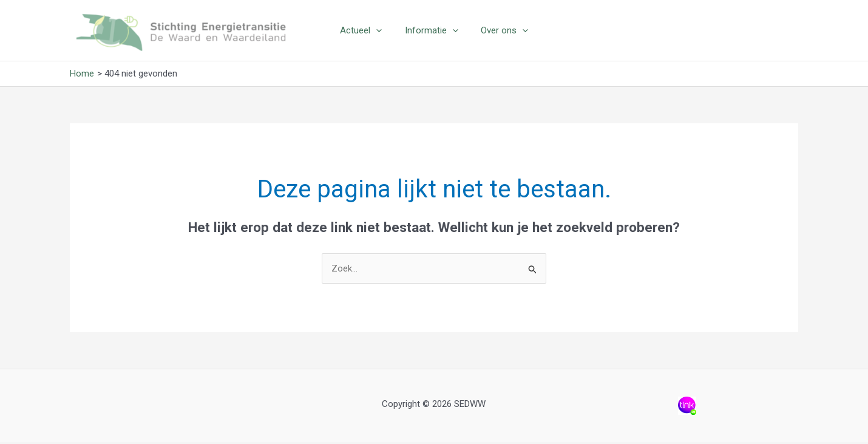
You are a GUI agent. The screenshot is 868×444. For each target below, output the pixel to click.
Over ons (500, 31)
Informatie (432, 31)
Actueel (366, 31)
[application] (381, 31)
